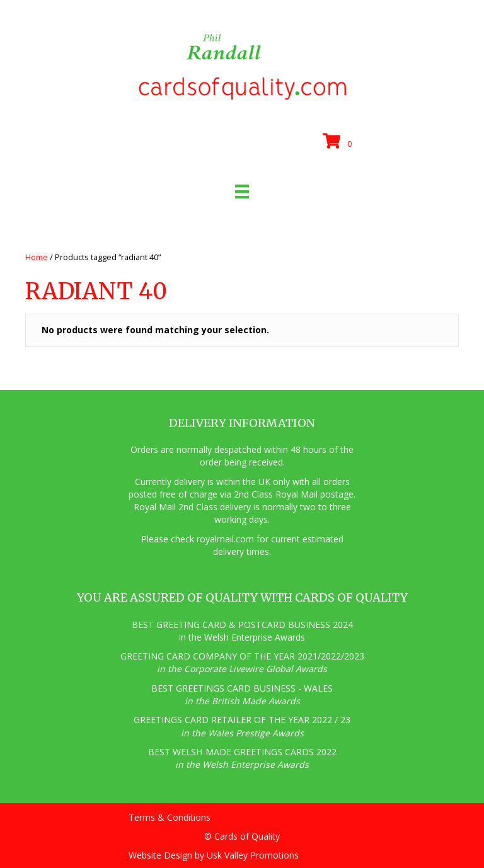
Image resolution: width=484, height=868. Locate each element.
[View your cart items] (339, 142)
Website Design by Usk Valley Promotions (214, 855)
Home (37, 257)
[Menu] (242, 191)
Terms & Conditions (170, 817)
